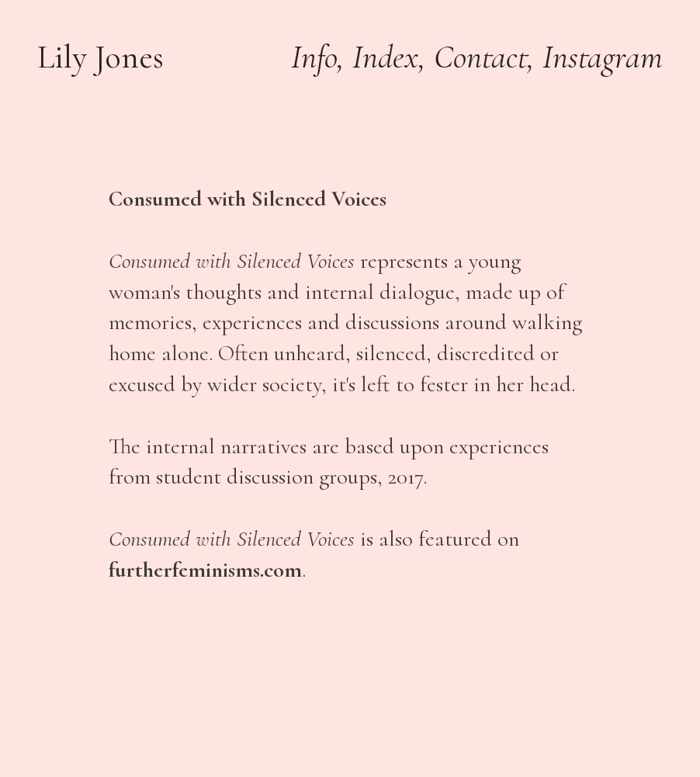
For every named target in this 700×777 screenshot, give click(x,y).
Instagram (603, 57)
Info (314, 57)
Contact (480, 57)
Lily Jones (100, 57)
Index (385, 57)
